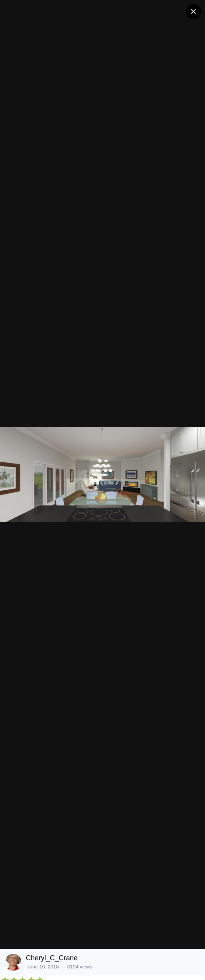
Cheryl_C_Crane (52, 958)
